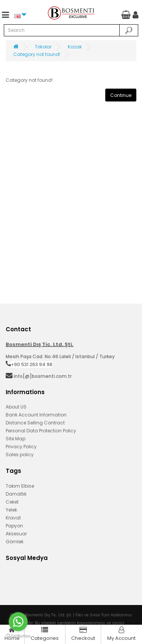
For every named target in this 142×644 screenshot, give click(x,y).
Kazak (75, 47)
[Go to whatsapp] (18, 622)
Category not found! (37, 54)
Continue (121, 95)
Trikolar (43, 47)
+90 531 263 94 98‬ (32, 364)
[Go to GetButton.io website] (18, 636)
